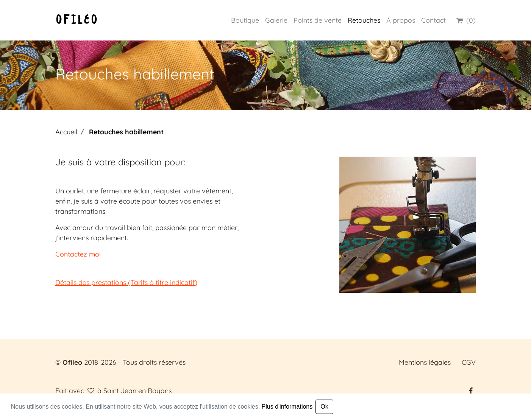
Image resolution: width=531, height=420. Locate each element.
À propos (401, 20)
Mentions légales (425, 362)
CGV (469, 362)
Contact (433, 20)
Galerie (276, 20)
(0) (465, 20)
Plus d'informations (287, 407)
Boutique (245, 20)
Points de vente (318, 20)
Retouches (364, 20)
